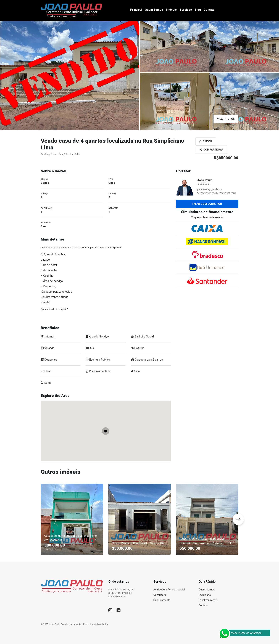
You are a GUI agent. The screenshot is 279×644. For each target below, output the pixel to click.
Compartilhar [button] (212, 150)
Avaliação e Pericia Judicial (169, 590)
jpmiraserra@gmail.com (210, 189)
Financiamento (162, 600)
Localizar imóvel (208, 600)
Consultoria (160, 595)
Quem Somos (154, 10)
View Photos (226, 119)
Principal (136, 10)
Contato (209, 10)
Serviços (186, 10)
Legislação (205, 595)
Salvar (206, 142)
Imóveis (171, 10)
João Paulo (205, 180)
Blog (198, 10)
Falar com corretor (207, 204)
